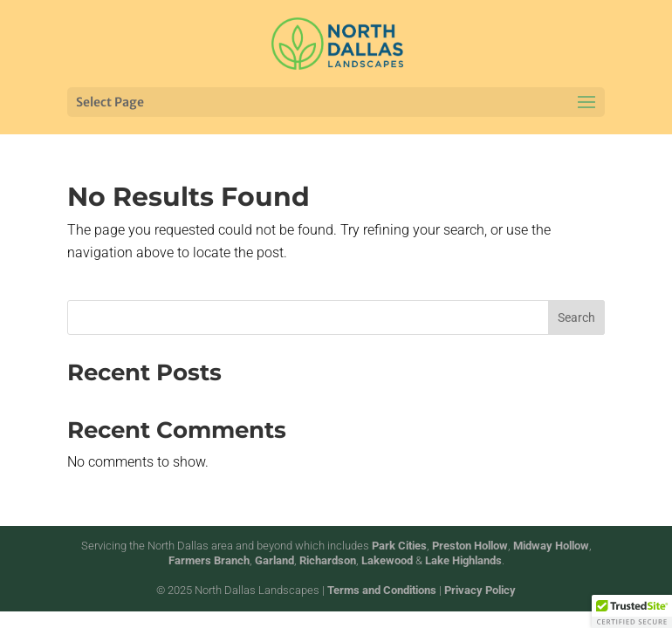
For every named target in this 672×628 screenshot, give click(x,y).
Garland (274, 560)
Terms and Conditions (382, 590)
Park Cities (399, 546)
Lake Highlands (463, 560)
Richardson (328, 560)
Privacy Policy (480, 590)
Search (576, 317)
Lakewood (387, 560)
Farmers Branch (209, 560)
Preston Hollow (470, 546)
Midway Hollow (551, 546)
